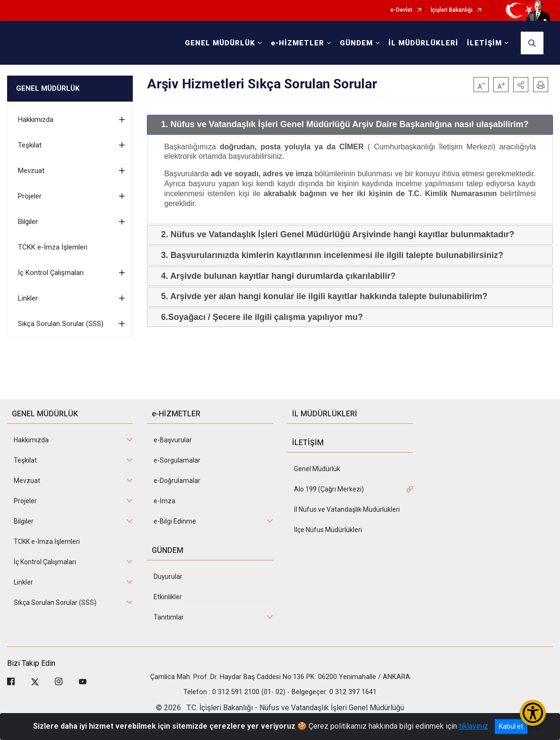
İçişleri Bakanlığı (452, 10)
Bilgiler (28, 222)
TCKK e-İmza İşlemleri (53, 247)
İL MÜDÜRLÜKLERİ (423, 43)
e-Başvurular (173, 440)
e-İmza (164, 501)
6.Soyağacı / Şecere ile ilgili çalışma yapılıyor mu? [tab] (258, 317)
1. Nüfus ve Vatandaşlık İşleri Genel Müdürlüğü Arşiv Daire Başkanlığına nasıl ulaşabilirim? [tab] (341, 124)
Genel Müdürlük (317, 469)
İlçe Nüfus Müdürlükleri (328, 530)
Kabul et (511, 726)
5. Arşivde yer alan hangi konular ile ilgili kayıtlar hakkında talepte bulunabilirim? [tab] (321, 296)
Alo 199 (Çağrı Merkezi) (329, 489)
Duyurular (168, 577)
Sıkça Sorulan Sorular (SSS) (61, 324)
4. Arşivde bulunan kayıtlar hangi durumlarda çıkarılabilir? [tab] (275, 276)
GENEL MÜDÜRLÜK (48, 88)
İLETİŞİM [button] (484, 43)
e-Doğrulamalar (177, 481)
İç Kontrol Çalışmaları (51, 273)
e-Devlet (401, 10)
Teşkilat (30, 145)
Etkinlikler (168, 597)
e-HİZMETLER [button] (297, 43)
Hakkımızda (36, 120)
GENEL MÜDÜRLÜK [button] (220, 43)
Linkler (28, 298)
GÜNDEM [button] (356, 43)
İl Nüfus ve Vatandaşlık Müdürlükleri (347, 509)
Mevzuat (31, 171)
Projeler (30, 196)
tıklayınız (474, 726)
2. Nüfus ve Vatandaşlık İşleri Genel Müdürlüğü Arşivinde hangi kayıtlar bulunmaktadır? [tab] (334, 234)
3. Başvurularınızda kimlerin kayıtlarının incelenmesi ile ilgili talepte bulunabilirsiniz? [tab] (328, 255)
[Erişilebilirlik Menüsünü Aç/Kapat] (533, 713)
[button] (521, 85)
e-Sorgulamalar (177, 460)
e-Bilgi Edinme (175, 521)
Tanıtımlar (169, 617)
